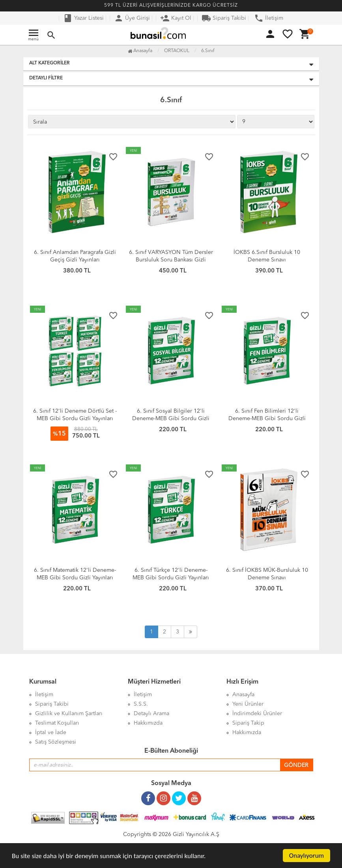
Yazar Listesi (83, 18)
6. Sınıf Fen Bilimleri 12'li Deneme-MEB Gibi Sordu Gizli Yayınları (267, 419)
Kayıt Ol (176, 18)
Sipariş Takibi (224, 18)
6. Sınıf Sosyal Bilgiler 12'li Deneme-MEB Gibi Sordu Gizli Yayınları (171, 419)
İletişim (269, 18)
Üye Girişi (132, 18)
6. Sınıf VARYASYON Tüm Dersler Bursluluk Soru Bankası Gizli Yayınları (171, 260)
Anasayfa (140, 51)
